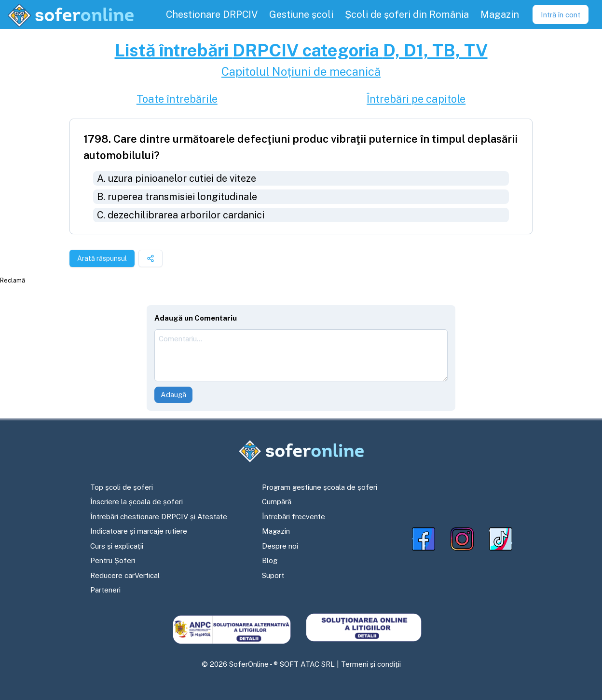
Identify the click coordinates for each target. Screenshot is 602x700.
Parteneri (105, 590)
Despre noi (280, 546)
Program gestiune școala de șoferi (320, 487)
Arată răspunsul (102, 258)
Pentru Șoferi (113, 560)
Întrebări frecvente (294, 517)
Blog (270, 560)
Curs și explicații (117, 546)
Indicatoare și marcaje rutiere (139, 531)
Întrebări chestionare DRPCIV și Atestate (159, 517)
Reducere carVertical (125, 575)
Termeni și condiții (371, 664)
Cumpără (277, 502)
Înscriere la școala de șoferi (137, 502)
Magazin (276, 531)
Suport (273, 575)
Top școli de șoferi (122, 487)
